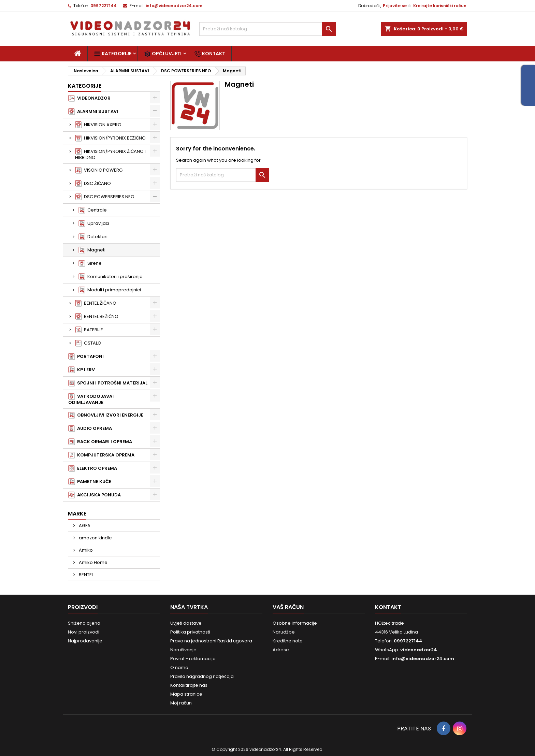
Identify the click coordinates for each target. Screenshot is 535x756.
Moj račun (181, 703)
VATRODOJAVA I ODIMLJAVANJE (91, 399)
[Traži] (267, 29)
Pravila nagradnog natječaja (202, 676)
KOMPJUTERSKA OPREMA (101, 455)
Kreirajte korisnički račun (440, 6)
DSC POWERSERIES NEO (105, 197)
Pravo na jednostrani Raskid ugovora (211, 641)
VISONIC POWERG (99, 170)
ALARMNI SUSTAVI (93, 112)
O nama (179, 667)
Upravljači (94, 223)
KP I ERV (82, 370)
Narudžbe (284, 632)
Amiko (85, 550)
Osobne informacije (295, 623)
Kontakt (210, 54)
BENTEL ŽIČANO (96, 303)
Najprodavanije (85, 641)
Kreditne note (288, 641)
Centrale (93, 210)
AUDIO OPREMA (90, 428)
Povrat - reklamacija (193, 659)
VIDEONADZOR (89, 98)
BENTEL (86, 575)
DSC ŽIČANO (93, 184)
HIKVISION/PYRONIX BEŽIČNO (110, 138)
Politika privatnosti (190, 632)
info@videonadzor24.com (174, 6)
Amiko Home (93, 562)
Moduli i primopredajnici (110, 290)
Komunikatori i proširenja (111, 277)
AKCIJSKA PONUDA (95, 495)
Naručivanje (183, 650)
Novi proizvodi (84, 632)
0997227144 (104, 6)
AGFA (84, 526)
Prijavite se (395, 6)
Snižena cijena (84, 623)
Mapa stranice (186, 694)
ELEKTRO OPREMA (93, 468)
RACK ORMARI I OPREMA (100, 442)
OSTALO (88, 343)
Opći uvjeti (163, 54)
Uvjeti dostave (186, 623)
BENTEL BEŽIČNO (97, 317)
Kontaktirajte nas (189, 685)
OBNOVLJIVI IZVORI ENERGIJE (106, 415)
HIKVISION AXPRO (98, 125)
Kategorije (113, 54)
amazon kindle (95, 538)
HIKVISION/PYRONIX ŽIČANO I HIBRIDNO (110, 154)
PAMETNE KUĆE (90, 482)
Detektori (93, 237)
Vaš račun (288, 607)
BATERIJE (89, 330)
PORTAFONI (86, 357)
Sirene (90, 263)
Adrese (281, 650)
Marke (77, 514)
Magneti (92, 250)
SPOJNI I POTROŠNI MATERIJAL (108, 383)
